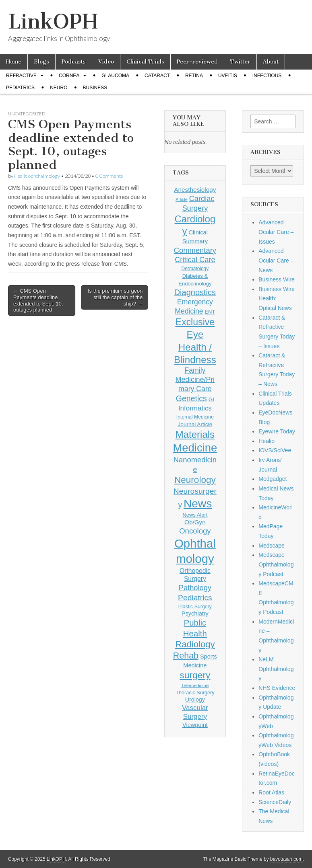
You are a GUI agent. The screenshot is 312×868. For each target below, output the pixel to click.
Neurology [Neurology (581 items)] (195, 480)
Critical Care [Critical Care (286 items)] (195, 260)
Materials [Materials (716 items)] (195, 434)
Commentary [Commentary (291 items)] (195, 250)
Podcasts (74, 62)
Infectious (267, 76)
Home (14, 62)
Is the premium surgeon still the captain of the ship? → (115, 297)
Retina (194, 76)
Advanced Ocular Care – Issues (276, 232)
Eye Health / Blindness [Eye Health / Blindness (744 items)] (195, 347)
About (271, 62)
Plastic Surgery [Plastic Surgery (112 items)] (195, 607)
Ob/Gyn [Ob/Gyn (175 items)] (195, 522)
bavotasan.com (286, 859)
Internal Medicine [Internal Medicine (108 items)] (195, 417)
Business (95, 88)
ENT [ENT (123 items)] (210, 312)
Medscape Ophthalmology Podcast (276, 564)
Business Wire (276, 279)
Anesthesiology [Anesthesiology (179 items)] (195, 190)
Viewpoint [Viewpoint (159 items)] (195, 725)
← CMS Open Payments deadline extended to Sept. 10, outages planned (38, 300)
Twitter (240, 62)
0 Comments (109, 176)
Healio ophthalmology (37, 176)
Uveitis (228, 76)
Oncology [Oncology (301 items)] (195, 531)
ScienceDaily (275, 802)
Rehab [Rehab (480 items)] (186, 656)
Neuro (59, 88)
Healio (267, 441)
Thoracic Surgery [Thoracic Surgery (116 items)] (195, 693)
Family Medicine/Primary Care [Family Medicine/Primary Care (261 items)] (195, 380)
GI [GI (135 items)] (211, 399)
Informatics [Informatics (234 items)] (195, 408)
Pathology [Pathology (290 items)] (195, 588)
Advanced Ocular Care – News (276, 260)
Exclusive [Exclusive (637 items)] (195, 322)
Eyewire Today (277, 431)
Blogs (41, 62)
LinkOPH (53, 22)
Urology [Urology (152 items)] (195, 700)
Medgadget (273, 479)
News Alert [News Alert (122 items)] (195, 515)
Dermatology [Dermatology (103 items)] (195, 269)
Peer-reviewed (197, 62)
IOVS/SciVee (275, 450)
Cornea (69, 76)
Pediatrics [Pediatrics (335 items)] (195, 598)
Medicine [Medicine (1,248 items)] (195, 448)
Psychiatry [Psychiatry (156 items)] (195, 614)
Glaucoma (115, 76)
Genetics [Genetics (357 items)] (191, 398)
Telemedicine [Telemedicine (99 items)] (195, 685)
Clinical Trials (145, 62)
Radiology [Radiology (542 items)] (195, 644)
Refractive (21, 76)
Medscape (272, 546)
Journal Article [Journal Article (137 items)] (195, 424)
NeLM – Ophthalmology (276, 669)
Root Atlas (271, 792)
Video (106, 62)
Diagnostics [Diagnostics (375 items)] (195, 292)
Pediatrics (20, 88)
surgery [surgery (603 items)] (195, 675)
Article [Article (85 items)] (182, 199)
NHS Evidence (277, 688)
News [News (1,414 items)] (198, 503)
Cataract (157, 76)
